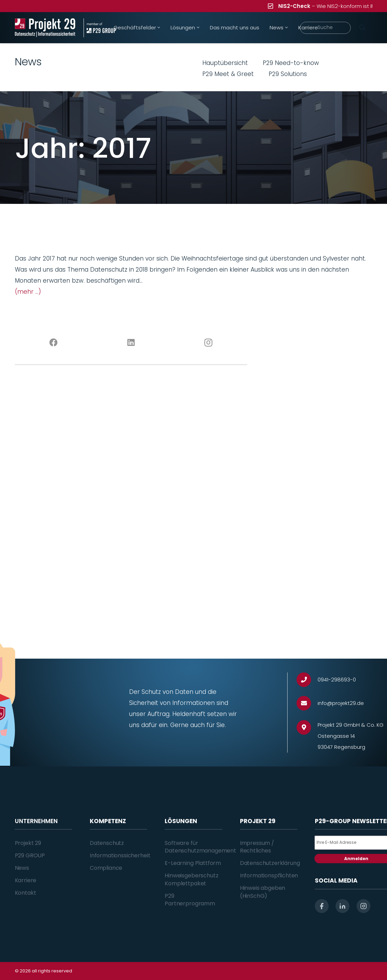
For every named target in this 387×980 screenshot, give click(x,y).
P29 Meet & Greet (228, 74)
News (22, 868)
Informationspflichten (269, 875)
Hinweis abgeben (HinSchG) (263, 892)
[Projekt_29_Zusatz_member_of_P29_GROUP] (100, 28)
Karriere (26, 880)
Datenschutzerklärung (270, 863)
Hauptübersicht (225, 63)
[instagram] (364, 906)
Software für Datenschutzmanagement (200, 847)
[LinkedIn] (131, 343)
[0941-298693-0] (307, 680)
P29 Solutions (288, 74)
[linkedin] (342, 906)
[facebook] (322, 906)
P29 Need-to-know (291, 63)
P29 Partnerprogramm (190, 900)
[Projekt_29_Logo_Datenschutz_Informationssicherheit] (45, 28)
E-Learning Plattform (193, 863)
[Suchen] (362, 28)
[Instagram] (209, 343)
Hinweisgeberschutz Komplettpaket (191, 879)
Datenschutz (107, 843)
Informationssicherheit (120, 855)
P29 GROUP (30, 855)
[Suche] (325, 28)
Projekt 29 (28, 843)
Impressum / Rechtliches (257, 847)
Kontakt (26, 893)
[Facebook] (54, 343)
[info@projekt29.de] (307, 703)
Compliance (106, 868)
